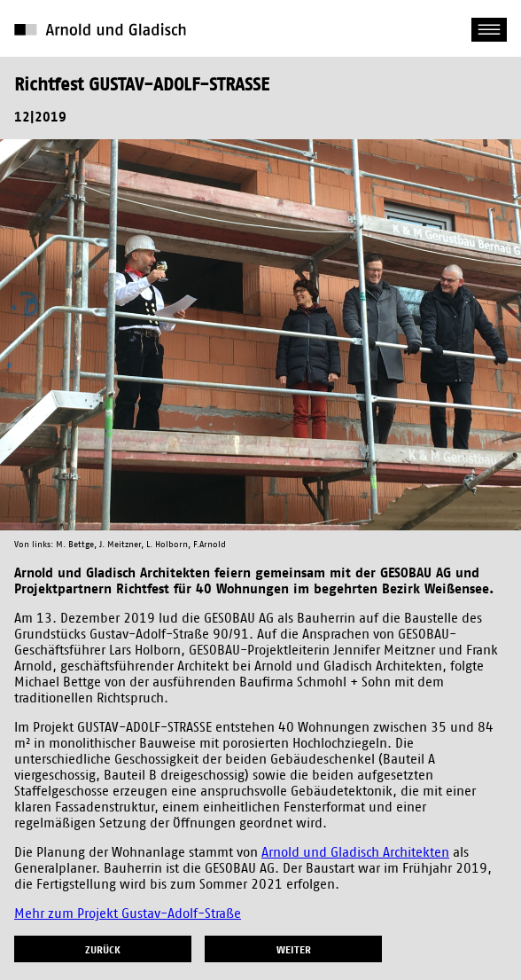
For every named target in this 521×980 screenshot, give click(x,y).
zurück (103, 950)
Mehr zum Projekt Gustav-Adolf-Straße (128, 914)
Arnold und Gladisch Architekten (355, 853)
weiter (294, 950)
